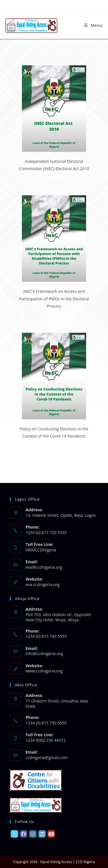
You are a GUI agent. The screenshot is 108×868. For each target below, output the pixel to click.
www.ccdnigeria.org (44, 671)
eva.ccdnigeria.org (43, 584)
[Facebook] (24, 834)
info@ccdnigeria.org (44, 654)
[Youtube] (51, 834)
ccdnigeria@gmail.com (47, 758)
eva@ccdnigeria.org (44, 567)
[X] (14, 834)
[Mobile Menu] (93, 25)
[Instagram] (33, 834)
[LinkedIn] (42, 834)
